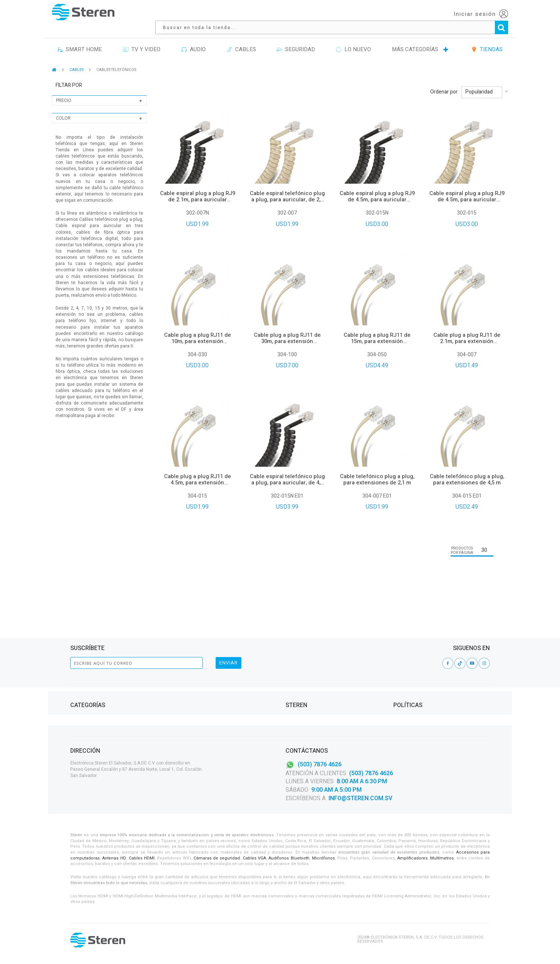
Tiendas (294, 662)
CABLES (77, 60)
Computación (85, 662)
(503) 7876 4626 (320, 765)
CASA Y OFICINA (193, 671)
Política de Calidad (307, 688)
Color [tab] (63, 108)
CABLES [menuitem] (241, 39)
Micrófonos (323, 858)
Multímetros (442, 858)
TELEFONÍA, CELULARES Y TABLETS (104, 688)
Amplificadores (412, 858)
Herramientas (85, 671)
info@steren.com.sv (360, 799)
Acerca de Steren (304, 653)
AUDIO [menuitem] (194, 39)
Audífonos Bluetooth (289, 858)
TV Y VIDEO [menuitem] (142, 39)
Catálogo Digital (304, 671)
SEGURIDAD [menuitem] (296, 39)
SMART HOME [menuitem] (80, 39)
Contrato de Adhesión (418, 653)
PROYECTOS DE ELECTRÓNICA (207, 680)
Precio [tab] (64, 90)
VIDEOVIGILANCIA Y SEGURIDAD (101, 706)
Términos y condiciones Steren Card (433, 671)
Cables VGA (254, 858)
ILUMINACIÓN (191, 653)
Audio (77, 653)
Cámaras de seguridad (217, 858)
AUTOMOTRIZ (191, 688)
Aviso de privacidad (415, 662)
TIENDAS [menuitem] (487, 39)
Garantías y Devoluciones (422, 680)
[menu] (280, 39)
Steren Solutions (305, 680)
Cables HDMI (142, 858)
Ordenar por (444, 82)
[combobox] (327, 14)
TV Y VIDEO (81, 697)
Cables (78, 680)
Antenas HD (114, 858)
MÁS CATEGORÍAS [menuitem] (415, 39)
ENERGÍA (186, 662)
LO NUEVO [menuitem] (353, 39)
